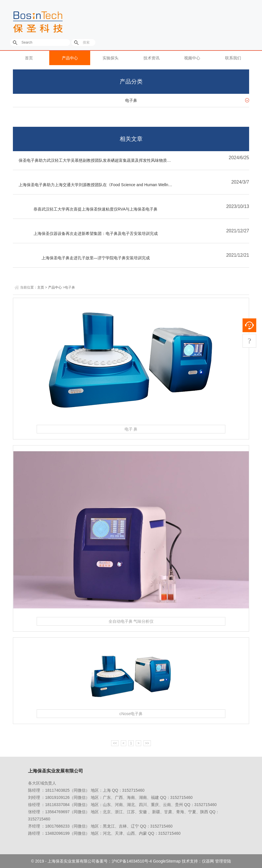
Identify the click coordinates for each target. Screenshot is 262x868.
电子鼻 (131, 100)
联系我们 (233, 58)
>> (147, 743)
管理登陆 (223, 861)
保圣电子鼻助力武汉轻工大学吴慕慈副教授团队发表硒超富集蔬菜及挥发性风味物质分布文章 (99, 160)
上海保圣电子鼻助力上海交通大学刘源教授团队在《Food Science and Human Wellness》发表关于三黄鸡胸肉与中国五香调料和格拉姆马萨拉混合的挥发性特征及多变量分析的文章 (99, 185)
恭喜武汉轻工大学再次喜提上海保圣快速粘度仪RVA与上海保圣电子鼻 (96, 209)
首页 (29, 58)
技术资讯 (151, 58)
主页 (41, 287)
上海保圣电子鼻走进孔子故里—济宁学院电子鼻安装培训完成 (96, 258)
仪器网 (208, 861)
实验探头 (111, 58)
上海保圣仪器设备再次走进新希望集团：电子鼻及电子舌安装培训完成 (96, 233)
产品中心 (70, 58)
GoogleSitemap (167, 861)
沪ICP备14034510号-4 (132, 861)
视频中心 (192, 58)
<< (115, 743)
